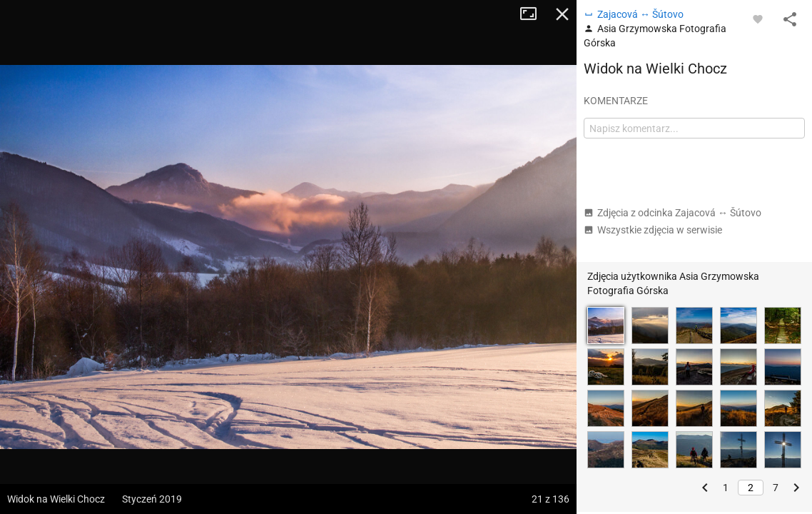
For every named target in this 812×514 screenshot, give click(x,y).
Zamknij (562, 14)
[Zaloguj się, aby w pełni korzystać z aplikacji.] (758, 19)
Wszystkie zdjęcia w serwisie (653, 230)
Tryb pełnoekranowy (534, 14)
